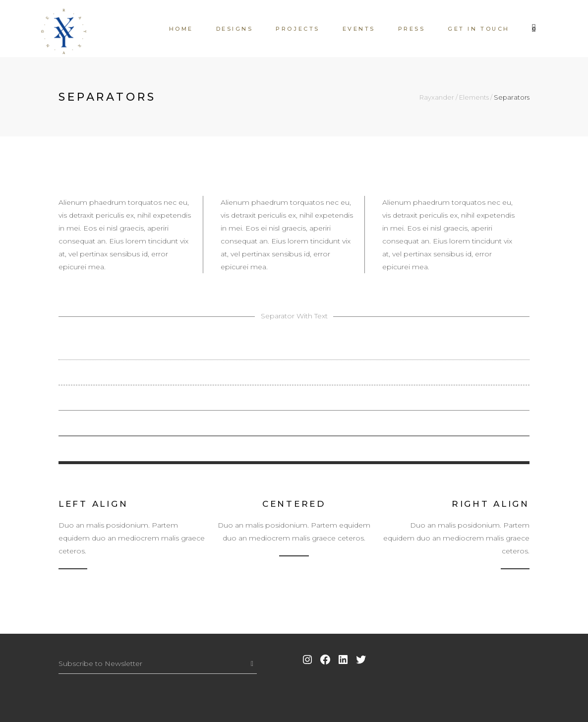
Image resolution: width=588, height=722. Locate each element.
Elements (474, 97)
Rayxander (437, 97)
